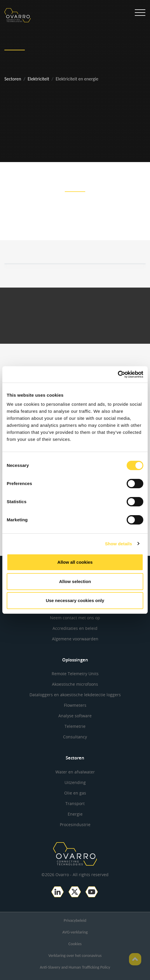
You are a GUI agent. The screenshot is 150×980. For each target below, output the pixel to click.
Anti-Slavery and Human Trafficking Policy (75, 967)
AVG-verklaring (75, 932)
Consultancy (75, 737)
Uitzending (75, 782)
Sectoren (13, 79)
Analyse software (75, 716)
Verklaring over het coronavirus (75, 955)
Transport (75, 803)
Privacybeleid (75, 920)
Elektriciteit (39, 79)
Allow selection (75, 581)
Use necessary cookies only (75, 600)
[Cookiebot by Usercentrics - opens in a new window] (118, 374)
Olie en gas (75, 793)
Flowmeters (75, 705)
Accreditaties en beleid (75, 628)
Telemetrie (75, 726)
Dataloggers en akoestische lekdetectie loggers (75, 695)
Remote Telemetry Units (75, 674)
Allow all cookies (75, 562)
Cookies (75, 944)
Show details (119, 544)
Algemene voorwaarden (75, 639)
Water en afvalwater (75, 772)
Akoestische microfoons (75, 684)
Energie (75, 814)
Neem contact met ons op (75, 618)
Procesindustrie (75, 825)
